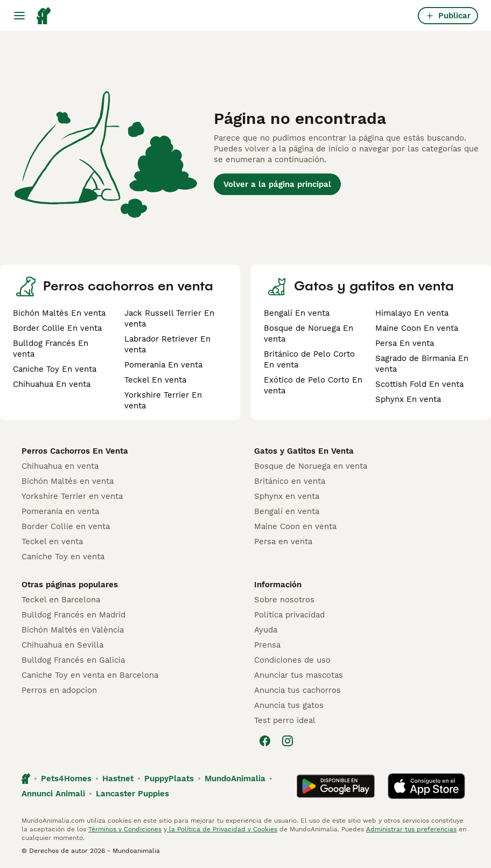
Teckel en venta (52, 541)
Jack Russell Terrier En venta (169, 318)
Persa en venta (283, 541)
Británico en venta (290, 481)
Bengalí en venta (287, 511)
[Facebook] (265, 741)
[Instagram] (287, 741)
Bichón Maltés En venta (59, 313)
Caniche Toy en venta (63, 557)
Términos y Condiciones (125, 829)
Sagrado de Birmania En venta (422, 364)
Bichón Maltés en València (73, 630)
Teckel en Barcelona (61, 600)
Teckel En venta (155, 380)
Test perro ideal (285, 720)
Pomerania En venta (163, 365)
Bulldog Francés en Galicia (73, 660)
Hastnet (118, 779)
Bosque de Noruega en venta (311, 466)
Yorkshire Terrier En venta (163, 400)
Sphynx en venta (287, 496)
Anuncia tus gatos (289, 705)
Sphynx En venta (408, 399)
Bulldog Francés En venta (51, 349)
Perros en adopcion (59, 690)
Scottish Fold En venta (419, 384)
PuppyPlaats (169, 779)
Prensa (267, 645)
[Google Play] (336, 786)
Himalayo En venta (412, 313)
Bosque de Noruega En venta (308, 334)
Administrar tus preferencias (411, 829)
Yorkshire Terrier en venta (72, 496)
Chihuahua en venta (60, 466)
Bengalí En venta (297, 313)
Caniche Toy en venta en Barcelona (90, 675)
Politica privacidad (289, 615)
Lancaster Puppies (132, 794)
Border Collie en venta (66, 526)
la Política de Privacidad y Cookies (222, 829)
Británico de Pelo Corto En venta (309, 359)
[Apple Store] (426, 786)
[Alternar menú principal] (19, 16)
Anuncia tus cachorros (297, 690)
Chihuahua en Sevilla (62, 645)
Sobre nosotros (284, 600)
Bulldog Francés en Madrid (73, 615)
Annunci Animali (53, 794)
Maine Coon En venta (417, 328)
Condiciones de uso (292, 660)
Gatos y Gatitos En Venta (304, 451)
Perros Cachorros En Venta (75, 451)
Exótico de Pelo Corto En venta (313, 385)
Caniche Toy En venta (55, 369)
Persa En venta (405, 343)
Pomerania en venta (60, 511)
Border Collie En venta (57, 328)
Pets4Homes (66, 779)
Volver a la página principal (277, 184)
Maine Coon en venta (295, 526)
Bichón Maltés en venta (68, 481)
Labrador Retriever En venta (167, 344)
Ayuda (266, 630)
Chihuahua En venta (52, 384)
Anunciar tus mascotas (299, 675)
